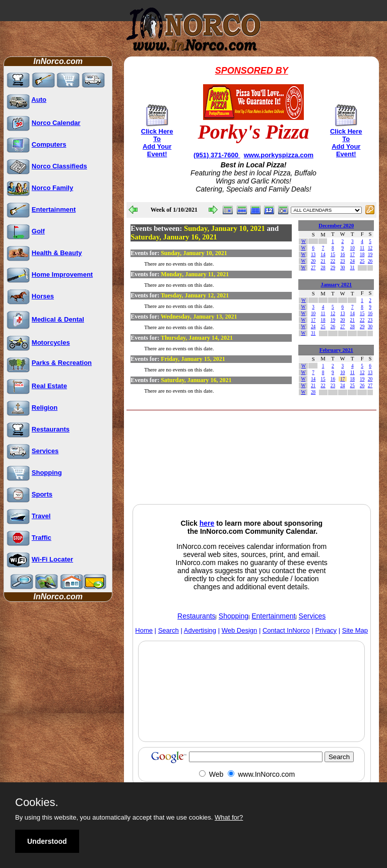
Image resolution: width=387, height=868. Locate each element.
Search (169, 630)
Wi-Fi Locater (52, 559)
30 (342, 268)
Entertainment (54, 209)
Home (144, 630)
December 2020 (336, 226)
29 (333, 268)
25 (362, 261)
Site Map (355, 630)
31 (352, 268)
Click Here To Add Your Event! (157, 143)
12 (370, 248)
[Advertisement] (207, 477)
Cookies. (37, 802)
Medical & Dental (58, 319)
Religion (45, 408)
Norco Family (52, 188)
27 (313, 268)
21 (323, 261)
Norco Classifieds (59, 166)
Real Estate (49, 386)
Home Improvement (62, 274)
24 (352, 261)
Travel (41, 516)
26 (370, 261)
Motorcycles (51, 343)
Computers (49, 144)
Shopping (47, 473)
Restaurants (51, 429)
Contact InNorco (286, 630)
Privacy (326, 630)
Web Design (240, 630)
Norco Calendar (56, 123)
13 (313, 255)
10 (352, 248)
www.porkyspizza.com (279, 155)
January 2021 (336, 285)
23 (342, 261)
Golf (38, 231)
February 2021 (336, 350)
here (207, 523)
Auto (39, 100)
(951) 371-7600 (217, 155)
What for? (229, 817)
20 (313, 261)
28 (323, 268)
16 (342, 255)
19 (370, 255)
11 (362, 248)
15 (333, 255)
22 (333, 261)
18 (362, 255)
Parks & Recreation (62, 363)
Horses (43, 296)
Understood (47, 841)
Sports (42, 494)
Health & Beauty (57, 253)
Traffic (42, 538)
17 (352, 255)
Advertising (200, 630)
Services (45, 451)
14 (323, 255)
